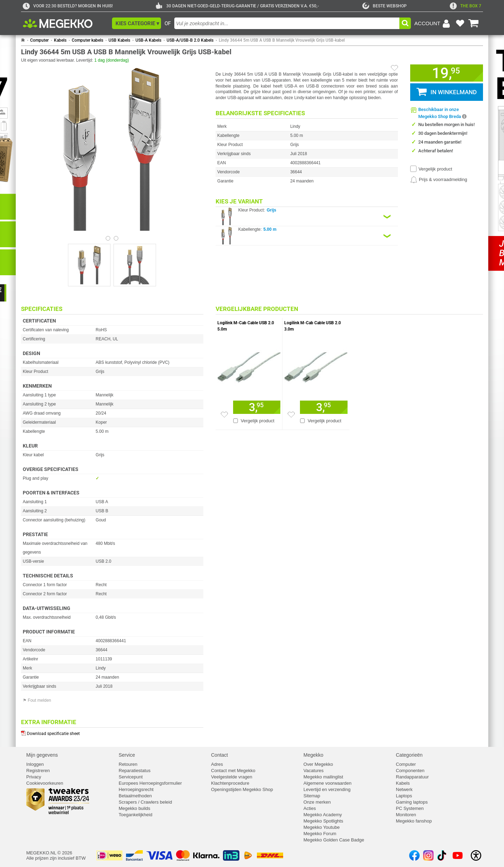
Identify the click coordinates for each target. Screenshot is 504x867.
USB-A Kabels (148, 40)
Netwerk (404, 789)
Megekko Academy (323, 815)
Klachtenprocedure (230, 783)
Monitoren (406, 815)
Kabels (60, 40)
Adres (217, 764)
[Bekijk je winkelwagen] (474, 23)
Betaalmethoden (135, 796)
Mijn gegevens (42, 755)
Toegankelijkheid (135, 815)
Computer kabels (87, 40)
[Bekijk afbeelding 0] (108, 238)
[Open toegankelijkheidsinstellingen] (476, 855)
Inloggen (35, 764)
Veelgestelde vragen (232, 777)
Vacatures (314, 771)
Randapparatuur (412, 777)
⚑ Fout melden (37, 700)
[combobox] (287, 23)
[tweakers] (384, 6)
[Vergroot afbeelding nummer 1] (135, 265)
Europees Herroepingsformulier (150, 783)
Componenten (410, 771)
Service (127, 755)
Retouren (128, 764)
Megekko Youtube (321, 827)
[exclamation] (465, 6)
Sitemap (312, 796)
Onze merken (317, 802)
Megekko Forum (320, 834)
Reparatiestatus (135, 771)
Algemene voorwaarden (327, 783)
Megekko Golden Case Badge (334, 840)
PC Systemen (410, 808)
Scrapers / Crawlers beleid (145, 802)
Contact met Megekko (233, 771)
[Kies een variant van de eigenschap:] (307, 217)
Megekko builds (134, 808)
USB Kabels (119, 40)
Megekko (313, 755)
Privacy (34, 777)
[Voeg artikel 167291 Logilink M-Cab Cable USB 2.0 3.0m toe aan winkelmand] (324, 407)
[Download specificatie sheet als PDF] (112, 732)
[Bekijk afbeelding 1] (116, 238)
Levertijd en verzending (327, 789)
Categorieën (409, 755)
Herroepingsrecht (136, 789)
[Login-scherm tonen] (433, 23)
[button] (136, 23)
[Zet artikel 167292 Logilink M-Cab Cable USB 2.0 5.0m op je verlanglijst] (224, 415)
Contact (219, 755)
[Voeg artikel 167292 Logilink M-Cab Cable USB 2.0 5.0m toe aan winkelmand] (257, 407)
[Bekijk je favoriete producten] (460, 23)
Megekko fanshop (414, 821)
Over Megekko (318, 764)
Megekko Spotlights (323, 821)
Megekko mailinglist (323, 777)
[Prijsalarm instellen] (439, 180)
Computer (39, 40)
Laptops (404, 796)
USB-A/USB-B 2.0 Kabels (190, 40)
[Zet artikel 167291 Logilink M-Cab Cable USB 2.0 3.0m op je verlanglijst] (291, 415)
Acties (310, 808)
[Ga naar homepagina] (66, 23)
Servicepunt (131, 777)
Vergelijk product (435, 169)
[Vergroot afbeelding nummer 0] (89, 265)
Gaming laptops (412, 802)
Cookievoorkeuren (45, 783)
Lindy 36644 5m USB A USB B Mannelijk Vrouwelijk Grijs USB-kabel (282, 40)
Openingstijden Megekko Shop (242, 789)
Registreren (38, 771)
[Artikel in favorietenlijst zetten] (394, 68)
